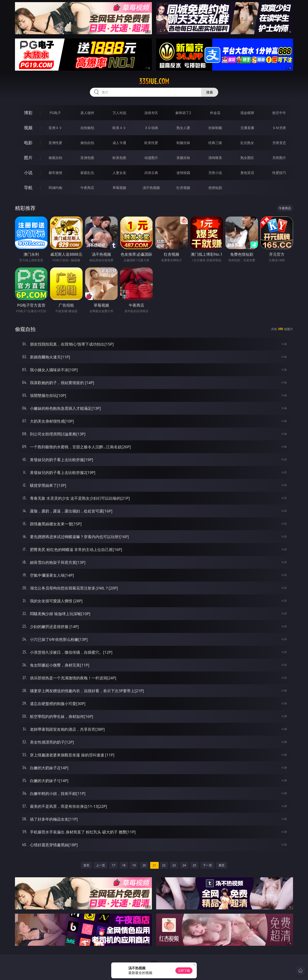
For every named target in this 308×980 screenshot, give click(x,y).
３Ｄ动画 (151, 128)
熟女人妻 (183, 128)
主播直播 (247, 128)
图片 (28, 158)
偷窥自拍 (55, 158)
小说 (28, 173)
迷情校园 (183, 173)
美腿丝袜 (183, 158)
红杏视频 (183, 188)
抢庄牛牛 (279, 113)
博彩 (28, 113)
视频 (28, 128)
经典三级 (215, 143)
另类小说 (215, 173)
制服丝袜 (183, 143)
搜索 (210, 92)
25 (194, 865)
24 (184, 865)
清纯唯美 (215, 158)
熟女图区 (247, 158)
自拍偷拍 (87, 128)
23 (174, 865)
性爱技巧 (279, 173)
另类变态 (279, 143)
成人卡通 (119, 143)
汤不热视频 (151, 188)
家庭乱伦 (87, 173)
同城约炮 (55, 188)
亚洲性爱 (55, 143)
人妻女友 (119, 173)
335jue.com (154, 81)
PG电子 (55, 113)
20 (144, 865)
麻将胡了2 (183, 113)
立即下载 (184, 970)
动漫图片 (151, 158)
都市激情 (55, 173)
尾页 (222, 865)
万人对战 (119, 113)
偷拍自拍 (87, 143)
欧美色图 (119, 158)
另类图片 (279, 158)
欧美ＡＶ (119, 128)
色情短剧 (215, 188)
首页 (86, 865)
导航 (28, 188)
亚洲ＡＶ (55, 128)
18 (124, 865)
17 (114, 865)
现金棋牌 (247, 113)
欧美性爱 (151, 143)
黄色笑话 (247, 173)
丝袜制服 (215, 128)
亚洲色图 (87, 158)
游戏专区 (151, 113)
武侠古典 (151, 173)
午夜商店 (87, 188)
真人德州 (87, 113)
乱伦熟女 (247, 143)
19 (134, 865)
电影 (28, 143)
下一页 (207, 865)
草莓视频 (119, 188)
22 (164, 865)
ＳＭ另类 (279, 128)
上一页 (101, 865)
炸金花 (215, 113)
